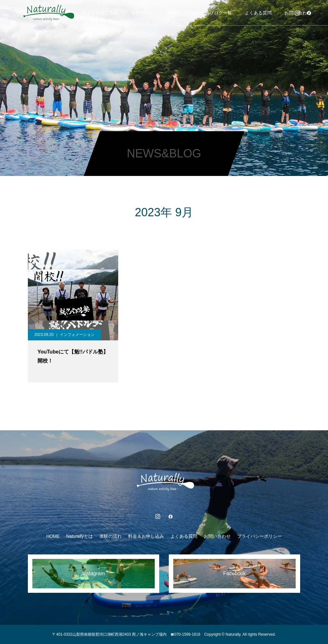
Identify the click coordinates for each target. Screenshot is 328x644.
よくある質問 (258, 13)
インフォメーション (77, 335)
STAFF (173, 13)
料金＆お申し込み (100, 13)
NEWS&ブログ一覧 (213, 13)
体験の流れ (142, 13)
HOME (53, 536)
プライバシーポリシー (259, 536)
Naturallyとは (79, 536)
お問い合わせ (217, 536)
